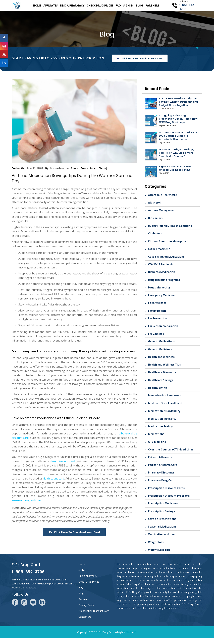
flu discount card (54, 478)
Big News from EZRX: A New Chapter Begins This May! (175, 168)
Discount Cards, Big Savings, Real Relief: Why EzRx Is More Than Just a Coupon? (177, 153)
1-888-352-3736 (187, 7)
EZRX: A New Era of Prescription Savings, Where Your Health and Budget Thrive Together (178, 102)
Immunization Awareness (165, 399)
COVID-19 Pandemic (161, 266)
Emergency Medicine (162, 297)
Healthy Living (158, 391)
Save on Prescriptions (163, 524)
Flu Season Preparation (164, 328)
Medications (156, 438)
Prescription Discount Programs (169, 501)
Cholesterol (156, 234)
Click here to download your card (140, 58)
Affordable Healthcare (163, 195)
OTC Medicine (157, 446)
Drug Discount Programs (165, 281)
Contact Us (85, 623)
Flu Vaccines (156, 336)
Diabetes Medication (162, 273)
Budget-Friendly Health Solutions (170, 226)
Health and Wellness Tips (165, 368)
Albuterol (154, 203)
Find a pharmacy (72, 6)
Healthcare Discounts (163, 375)
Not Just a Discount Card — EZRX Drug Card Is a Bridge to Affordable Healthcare (179, 136)
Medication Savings (161, 430)
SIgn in (128, 6)
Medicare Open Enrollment (166, 407)
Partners (152, 6)
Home (37, 6)
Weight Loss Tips (159, 556)
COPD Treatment (160, 250)
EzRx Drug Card (105, 638)
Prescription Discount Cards (167, 493)
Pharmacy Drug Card (162, 485)
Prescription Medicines (163, 509)
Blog (139, 6)
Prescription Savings (162, 517)
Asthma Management (163, 211)
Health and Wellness (162, 360)
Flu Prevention (158, 320)
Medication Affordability (165, 415)
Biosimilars (156, 219)
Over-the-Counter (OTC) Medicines (172, 454)
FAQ (118, 6)
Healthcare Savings (161, 383)
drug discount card (63, 461)
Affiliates (51, 6)
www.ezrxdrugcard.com (26, 500)
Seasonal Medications (163, 532)
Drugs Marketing (160, 289)
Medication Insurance (163, 422)
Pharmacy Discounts (162, 477)
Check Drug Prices (100, 6)
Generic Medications (162, 344)
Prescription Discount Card (94, 617)
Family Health (157, 313)
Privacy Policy (86, 611)
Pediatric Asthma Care (163, 469)
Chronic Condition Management (170, 242)
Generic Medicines (160, 352)
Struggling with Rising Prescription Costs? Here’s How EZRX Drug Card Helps (178, 119)
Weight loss (156, 548)
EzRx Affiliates (158, 305)
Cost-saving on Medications (167, 258)
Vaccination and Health (164, 540)
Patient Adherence (161, 462)
